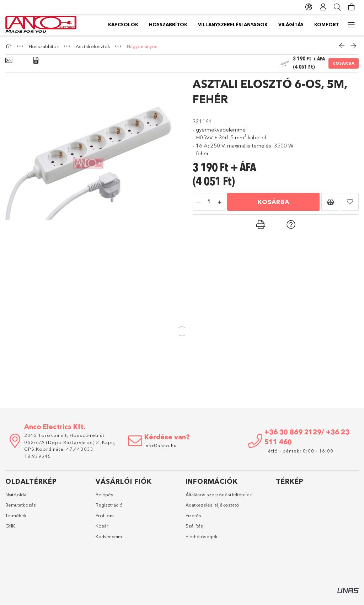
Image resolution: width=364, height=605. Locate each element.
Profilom (105, 515)
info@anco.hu (160, 445)
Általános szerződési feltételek (219, 494)
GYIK (10, 526)
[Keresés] (337, 7)
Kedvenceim (109, 536)
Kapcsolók (123, 25)
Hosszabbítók (168, 25)
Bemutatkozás (21, 505)
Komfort (327, 25)
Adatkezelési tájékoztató (212, 505)
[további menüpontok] (352, 25)
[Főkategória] (9, 46)
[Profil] (323, 7)
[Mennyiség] (209, 202)
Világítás (291, 25)
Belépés (105, 494)
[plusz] (220, 202)
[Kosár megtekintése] (352, 7)
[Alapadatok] (9, 61)
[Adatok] (36, 61)
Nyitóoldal (16, 494)
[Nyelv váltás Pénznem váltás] (309, 7)
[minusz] (198, 202)
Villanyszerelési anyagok (233, 25)
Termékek (16, 515)
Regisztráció (109, 505)
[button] (330, 202)
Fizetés (193, 515)
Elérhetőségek (202, 536)
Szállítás (194, 526)
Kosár (102, 526)
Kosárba (344, 63)
